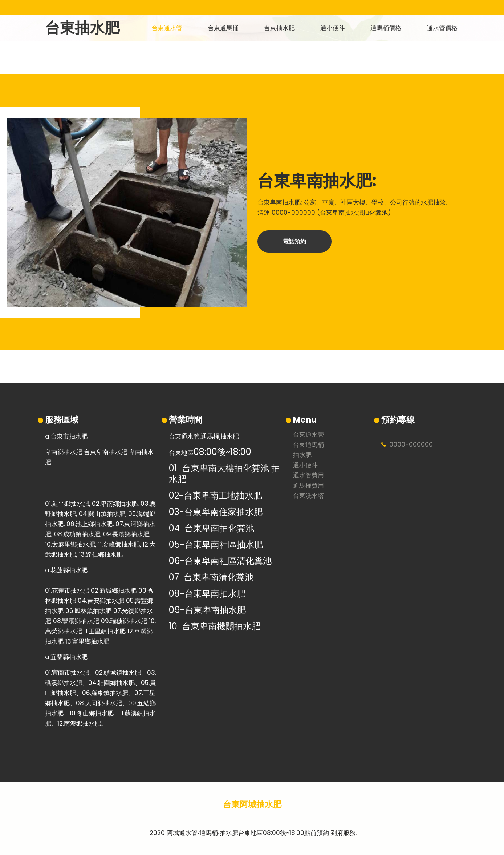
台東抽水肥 (82, 28)
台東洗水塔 (308, 496)
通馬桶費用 (308, 486)
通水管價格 (442, 28)
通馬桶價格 (386, 28)
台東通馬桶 (223, 28)
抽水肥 (302, 455)
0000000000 (411, 444)
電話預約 (294, 241)
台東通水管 (167, 28)
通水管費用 (308, 476)
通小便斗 (333, 28)
